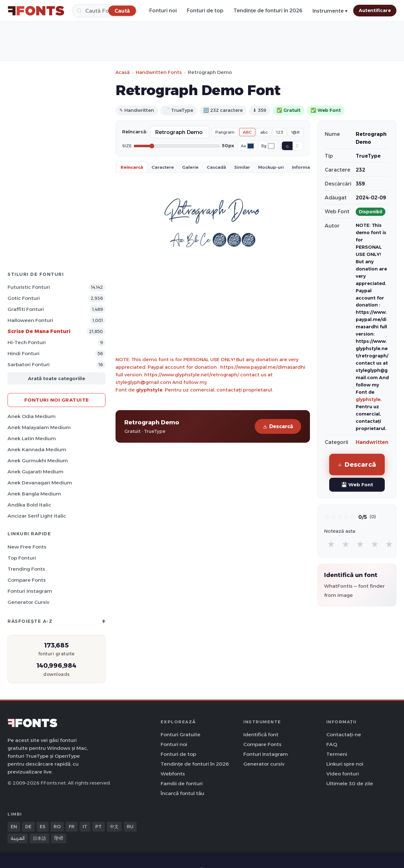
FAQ (332, 744)
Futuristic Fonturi (29, 287)
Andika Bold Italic (29, 505)
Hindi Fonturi (24, 353)
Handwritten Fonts (159, 72)
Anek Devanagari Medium (40, 483)
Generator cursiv (28, 602)
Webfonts (173, 774)
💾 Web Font (357, 485)
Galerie (190, 167)
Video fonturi (343, 774)
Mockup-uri (271, 167)
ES (43, 827)
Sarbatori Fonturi (29, 364)
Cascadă (216, 167)
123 (280, 132)
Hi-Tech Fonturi (27, 342)
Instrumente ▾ (330, 11)
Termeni (337, 754)
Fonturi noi (163, 11)
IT (85, 827)
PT (98, 827)
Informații (303, 167)
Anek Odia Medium (32, 416)
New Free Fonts (27, 547)
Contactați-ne (344, 734)
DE (28, 827)
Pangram (225, 132)
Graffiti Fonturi (26, 309)
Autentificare (375, 10)
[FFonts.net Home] (36, 11)
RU (130, 827)
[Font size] (177, 146)
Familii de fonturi (182, 783)
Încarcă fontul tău (182, 793)
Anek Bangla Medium (34, 494)
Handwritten (372, 442)
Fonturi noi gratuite (57, 400)
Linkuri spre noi (345, 764)
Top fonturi (22, 558)
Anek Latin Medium (32, 438)
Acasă (123, 72)
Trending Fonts (26, 569)
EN (14, 827)
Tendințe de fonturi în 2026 (268, 11)
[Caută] (105, 11)
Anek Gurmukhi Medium (38, 461)
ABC (247, 132)
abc (264, 132)
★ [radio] (331, 544)
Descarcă (278, 426)
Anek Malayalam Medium (39, 427)
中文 (114, 827)
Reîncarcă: (135, 132)
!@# (296, 132)
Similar (242, 167)
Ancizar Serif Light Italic (37, 516)
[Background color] (271, 146)
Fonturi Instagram (30, 591)
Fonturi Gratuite (181, 734)
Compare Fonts (27, 580)
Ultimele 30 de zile (350, 783)
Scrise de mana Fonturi (39, 331)
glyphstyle (149, 390)
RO (57, 827)
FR (72, 827)
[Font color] (251, 146)
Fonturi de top (205, 11)
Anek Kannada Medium (37, 449)
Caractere (163, 167)
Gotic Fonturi (24, 298)
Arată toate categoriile (56, 378)
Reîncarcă (132, 167)
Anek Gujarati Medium (36, 472)
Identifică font (261, 734)
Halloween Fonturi (30, 320)
